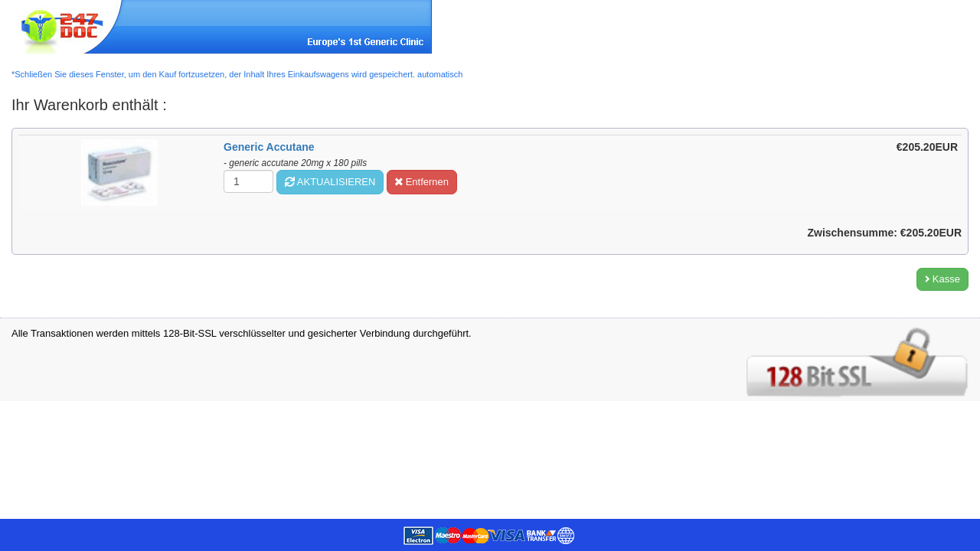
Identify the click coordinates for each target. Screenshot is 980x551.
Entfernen (422, 182)
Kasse (942, 279)
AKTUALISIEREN (330, 182)
